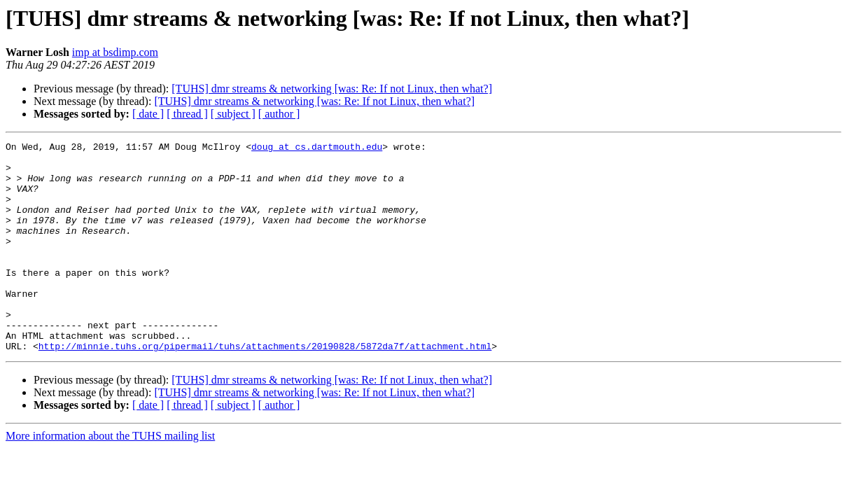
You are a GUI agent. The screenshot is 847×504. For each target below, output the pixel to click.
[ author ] (279, 114)
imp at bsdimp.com (115, 52)
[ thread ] (187, 114)
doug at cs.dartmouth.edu (317, 148)
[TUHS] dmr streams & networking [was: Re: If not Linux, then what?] (332, 89)
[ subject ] (233, 114)
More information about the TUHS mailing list (110, 478)
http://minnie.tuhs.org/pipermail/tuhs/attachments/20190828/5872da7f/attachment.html (265, 388)
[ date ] (148, 114)
